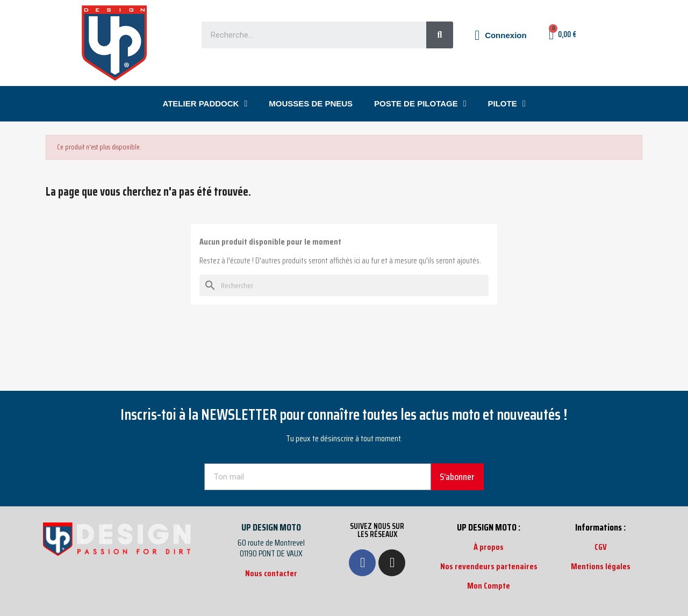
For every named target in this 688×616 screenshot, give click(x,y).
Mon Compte (489, 586)
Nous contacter (271, 573)
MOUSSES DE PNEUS (311, 103)
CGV (601, 547)
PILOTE (507, 104)
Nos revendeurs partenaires (489, 566)
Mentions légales (601, 566)
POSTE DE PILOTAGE (420, 104)
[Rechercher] (344, 285)
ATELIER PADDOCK (205, 104)
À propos (489, 547)
